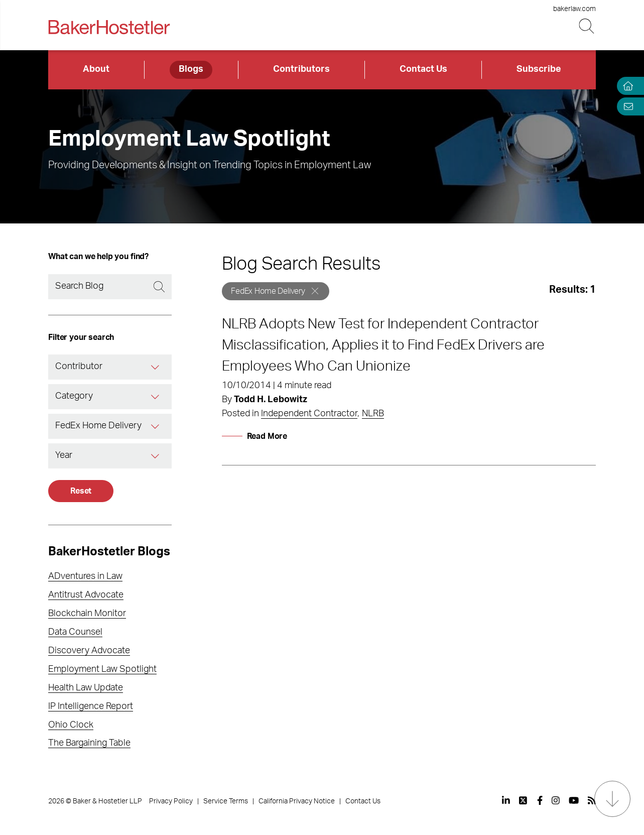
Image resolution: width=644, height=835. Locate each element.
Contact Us (423, 69)
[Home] (626, 86)
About (96, 69)
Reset (81, 491)
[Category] (156, 397)
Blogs (191, 69)
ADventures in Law (85, 576)
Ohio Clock (71, 725)
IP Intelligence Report (91, 706)
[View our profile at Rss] (592, 800)
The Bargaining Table (89, 743)
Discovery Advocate (89, 651)
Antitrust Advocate (86, 595)
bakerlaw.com (574, 9)
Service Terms (226, 801)
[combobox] (110, 367)
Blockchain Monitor (87, 614)
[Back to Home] (109, 27)
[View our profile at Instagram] (556, 800)
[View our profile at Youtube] (574, 800)
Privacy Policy (171, 801)
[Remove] (315, 291)
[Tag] (156, 426)
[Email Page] (626, 106)
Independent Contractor (309, 414)
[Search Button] (588, 26)
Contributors (301, 69)
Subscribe (539, 69)
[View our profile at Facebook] (540, 800)
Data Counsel (75, 632)
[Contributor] (156, 367)
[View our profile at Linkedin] (506, 800)
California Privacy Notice (297, 801)
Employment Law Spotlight (102, 669)
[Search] (110, 287)
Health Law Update (86, 688)
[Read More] (254, 436)
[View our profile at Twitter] (524, 800)
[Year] (156, 456)
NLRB (373, 414)
